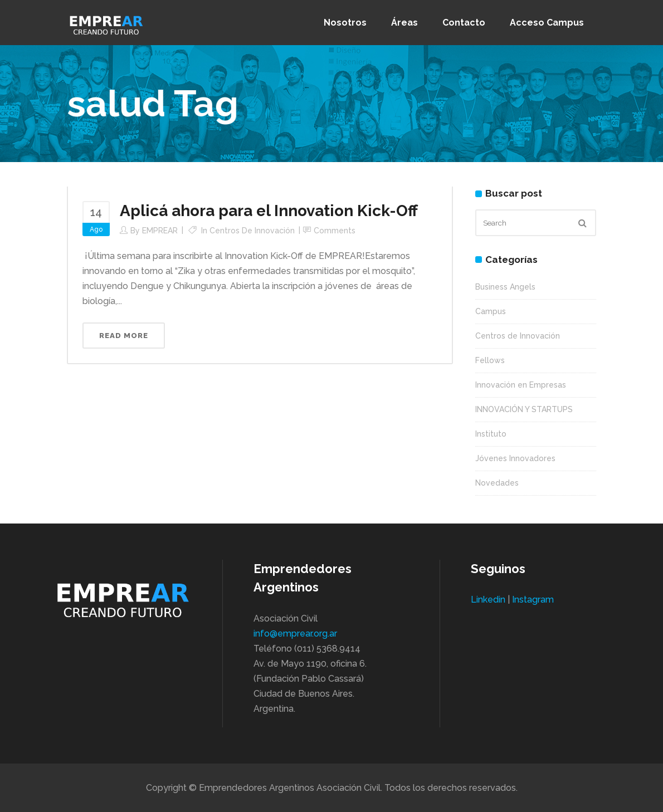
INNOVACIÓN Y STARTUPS (524, 409)
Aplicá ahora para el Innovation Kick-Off (269, 211)
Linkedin (488, 600)
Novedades (497, 483)
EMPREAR (160, 231)
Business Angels (505, 287)
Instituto (491, 434)
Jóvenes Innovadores (515, 458)
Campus (491, 311)
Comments (335, 231)
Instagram (533, 600)
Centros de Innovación (252, 231)
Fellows (490, 360)
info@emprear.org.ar (295, 634)
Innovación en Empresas (521, 385)
